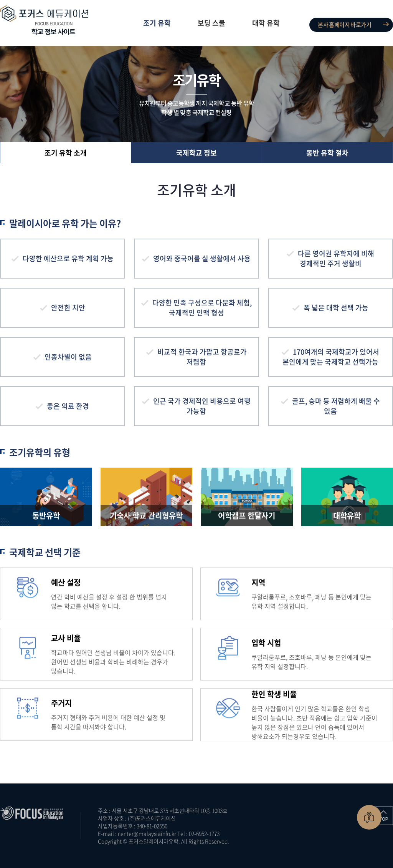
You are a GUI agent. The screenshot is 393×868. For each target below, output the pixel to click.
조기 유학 (157, 23)
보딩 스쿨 (211, 23)
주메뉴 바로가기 (0, 0)
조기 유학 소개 (66, 153)
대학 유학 (266, 23)
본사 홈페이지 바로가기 (344, 25)
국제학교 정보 (196, 153)
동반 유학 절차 (327, 153)
